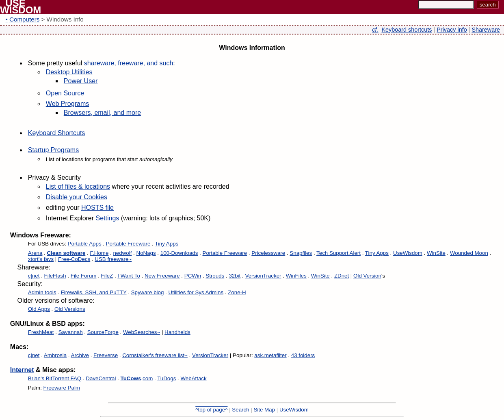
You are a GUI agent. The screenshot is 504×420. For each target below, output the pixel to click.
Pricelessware (268, 253)
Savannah (71, 332)
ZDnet (342, 276)
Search (240, 410)
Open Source (65, 93)
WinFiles (296, 276)
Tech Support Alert (339, 253)
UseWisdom (408, 253)
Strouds (215, 276)
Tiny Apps (167, 244)
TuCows (131, 378)
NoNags (146, 253)
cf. (375, 30)
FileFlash (55, 276)
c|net (34, 276)
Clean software (66, 253)
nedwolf (122, 253)
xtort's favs (41, 259)
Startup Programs (53, 150)
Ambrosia (55, 355)
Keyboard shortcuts (407, 30)
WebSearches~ (142, 332)
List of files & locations (78, 186)
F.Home (99, 253)
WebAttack (193, 378)
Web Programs (67, 104)
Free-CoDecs (74, 259)
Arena (35, 253)
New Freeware (162, 276)
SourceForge (103, 332)
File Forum (84, 276)
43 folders (303, 355)
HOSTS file (97, 208)
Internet (22, 370)
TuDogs (167, 378)
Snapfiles (301, 253)
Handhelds (177, 332)
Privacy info (452, 30)
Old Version (367, 276)
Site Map (264, 410)
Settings (108, 218)
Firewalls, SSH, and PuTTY (94, 292)
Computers (24, 19)
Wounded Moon (469, 253)
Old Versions (70, 309)
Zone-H (237, 292)
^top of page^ (211, 410)
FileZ (107, 276)
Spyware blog (148, 292)
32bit (235, 276)
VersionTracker (263, 276)
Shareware (486, 30)
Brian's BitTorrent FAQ (55, 378)
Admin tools (42, 292)
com (148, 378)
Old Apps (39, 309)
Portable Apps (85, 244)
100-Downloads (179, 253)
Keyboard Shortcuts (57, 133)
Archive (80, 355)
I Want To (129, 276)
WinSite (436, 253)
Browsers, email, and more (102, 113)
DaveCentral (101, 378)
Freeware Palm (62, 388)
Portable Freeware (128, 244)
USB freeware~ (113, 259)
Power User (81, 81)
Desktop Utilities (69, 72)
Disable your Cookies (77, 197)
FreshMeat (41, 332)
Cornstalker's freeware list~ (155, 355)
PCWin (193, 276)
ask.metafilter (270, 355)
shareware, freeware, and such (129, 63)
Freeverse (106, 355)
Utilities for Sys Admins (196, 292)
